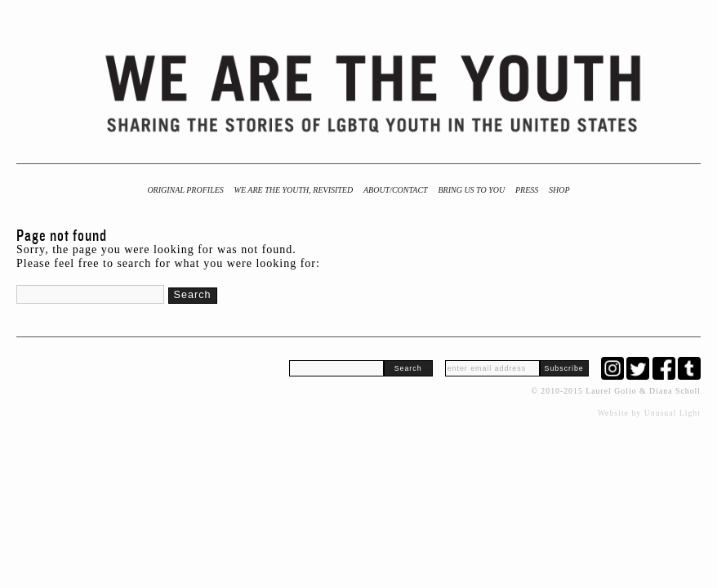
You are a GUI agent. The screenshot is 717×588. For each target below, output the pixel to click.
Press (527, 190)
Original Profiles (185, 190)
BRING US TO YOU (471, 190)
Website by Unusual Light (649, 413)
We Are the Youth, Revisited (294, 190)
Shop (559, 190)
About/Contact (396, 190)
